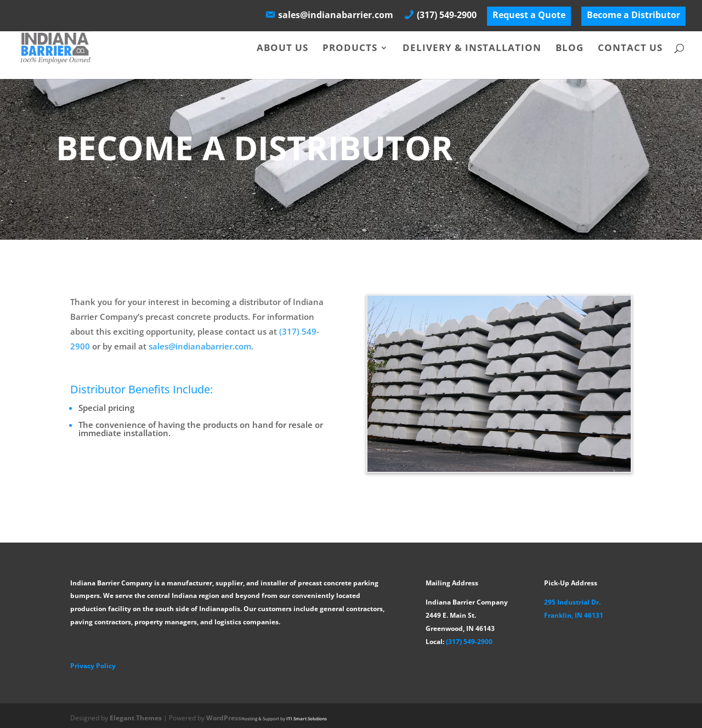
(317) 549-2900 (469, 642)
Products (350, 49)
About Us (282, 49)
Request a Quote (529, 16)
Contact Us (630, 49)
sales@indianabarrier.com (200, 346)
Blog (570, 49)
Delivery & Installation (472, 49)
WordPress (224, 718)
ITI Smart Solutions (307, 718)
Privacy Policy (93, 666)
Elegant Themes (136, 718)
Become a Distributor (633, 16)
